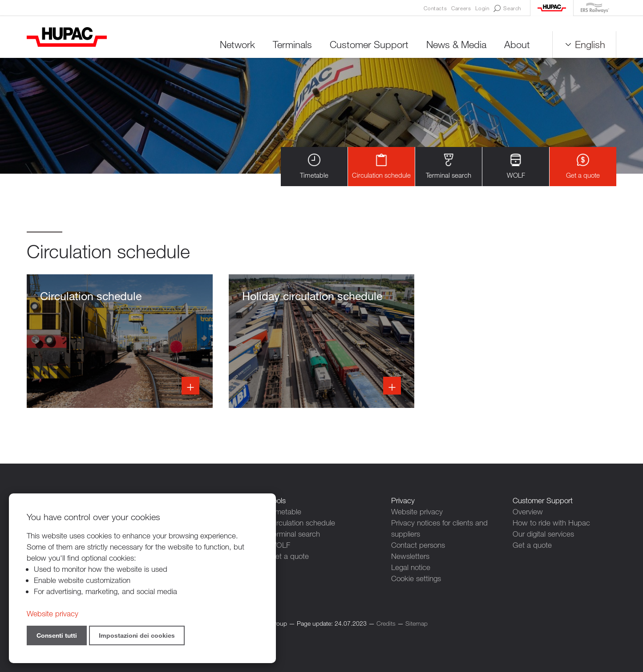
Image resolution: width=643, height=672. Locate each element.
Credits (386, 623)
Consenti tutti (57, 635)
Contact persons (418, 545)
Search (507, 8)
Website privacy (417, 511)
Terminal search (449, 166)
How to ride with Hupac (551, 523)
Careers (461, 8)
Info (120, 341)
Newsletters (410, 556)
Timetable (314, 166)
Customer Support (369, 44)
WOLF (516, 166)
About (517, 44)
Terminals (292, 44)
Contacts (435, 8)
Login (482, 8)
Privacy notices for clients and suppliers (439, 528)
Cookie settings (416, 578)
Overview (528, 511)
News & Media (456, 44)
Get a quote (583, 166)
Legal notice (411, 567)
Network (237, 44)
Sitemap (417, 623)
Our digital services (543, 534)
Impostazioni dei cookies (137, 635)
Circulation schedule (381, 166)
